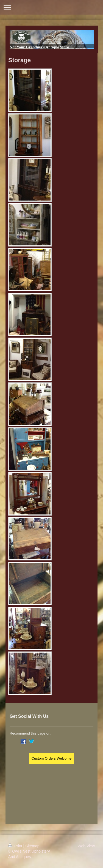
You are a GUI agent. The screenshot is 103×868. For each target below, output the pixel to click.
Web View (86, 846)
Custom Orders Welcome (52, 758)
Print (16, 846)
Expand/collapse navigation (51, 7)
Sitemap (32, 846)
